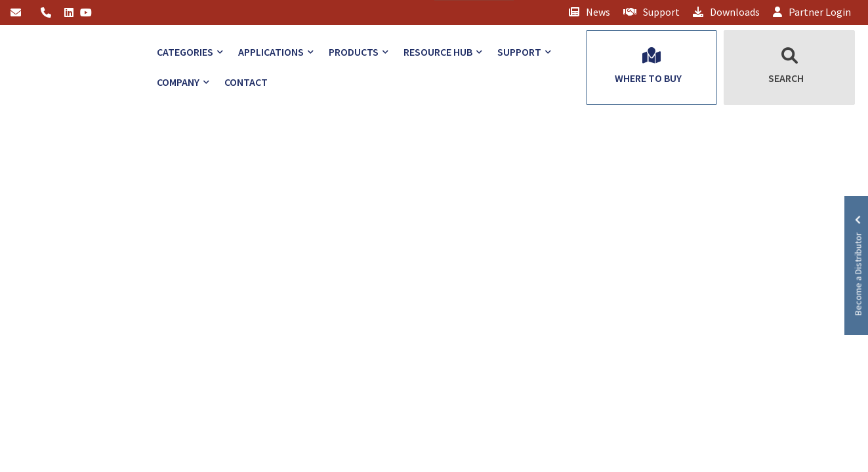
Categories (185, 52)
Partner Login (812, 12)
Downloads (726, 12)
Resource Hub (438, 52)
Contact (246, 82)
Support (651, 12)
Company (178, 82)
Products (354, 52)
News (589, 12)
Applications (271, 52)
